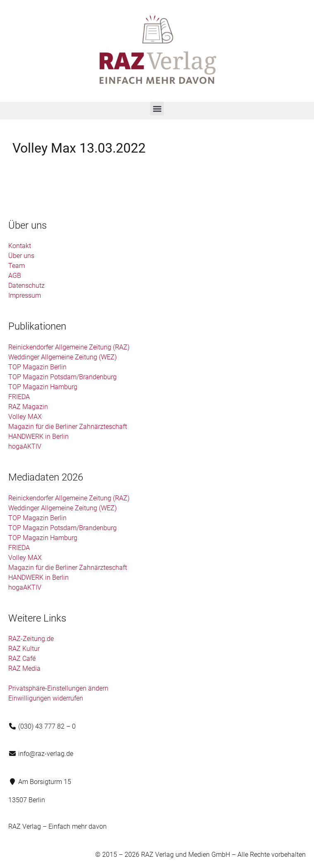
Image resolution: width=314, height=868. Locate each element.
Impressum (25, 295)
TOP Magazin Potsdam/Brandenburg (62, 377)
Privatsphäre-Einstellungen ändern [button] (58, 688)
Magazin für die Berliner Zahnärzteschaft (68, 427)
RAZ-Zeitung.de (31, 639)
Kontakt (20, 246)
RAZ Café (22, 659)
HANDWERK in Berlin (38, 436)
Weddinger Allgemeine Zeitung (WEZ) (62, 357)
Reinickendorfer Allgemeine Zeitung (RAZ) (69, 347)
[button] (157, 109)
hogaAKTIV (25, 446)
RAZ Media (24, 668)
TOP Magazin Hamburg (43, 387)
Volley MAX (25, 417)
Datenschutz (26, 286)
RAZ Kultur (24, 649)
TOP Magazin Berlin (37, 367)
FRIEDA (19, 397)
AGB (15, 276)
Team (17, 266)
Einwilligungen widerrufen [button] (46, 698)
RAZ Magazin (28, 407)
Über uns (21, 256)
